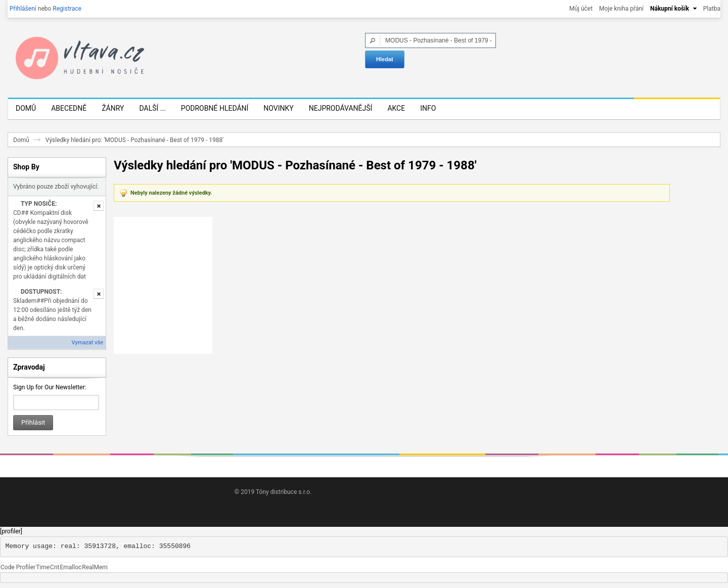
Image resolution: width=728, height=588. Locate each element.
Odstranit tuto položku (99, 206)
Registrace (67, 9)
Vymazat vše (87, 343)
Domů (21, 140)
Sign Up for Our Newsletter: (50, 387)
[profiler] (11, 531)
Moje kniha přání (621, 9)
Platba (712, 9)
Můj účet (581, 9)
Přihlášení (23, 9)
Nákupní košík (670, 9)
